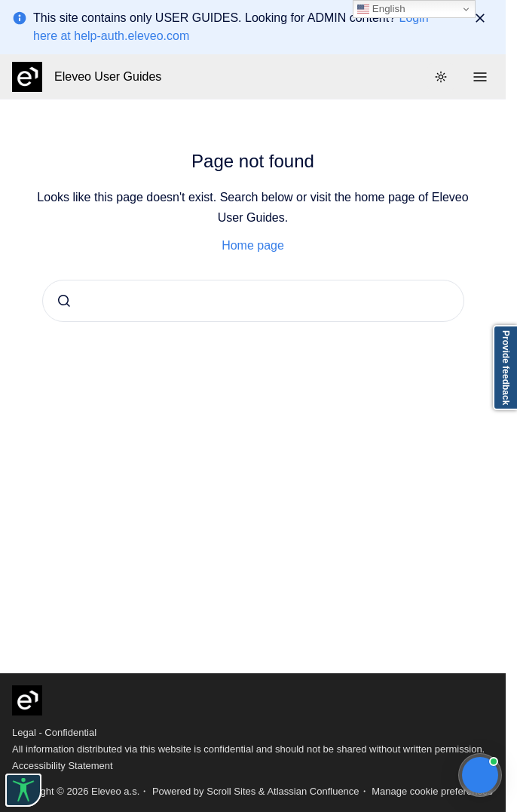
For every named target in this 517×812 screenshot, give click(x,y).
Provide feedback (506, 368)
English (381, 9)
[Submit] (64, 301)
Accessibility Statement (63, 766)
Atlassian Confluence (313, 791)
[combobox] (253, 301)
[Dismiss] (480, 18)
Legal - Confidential (54, 732)
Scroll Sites (231, 791)
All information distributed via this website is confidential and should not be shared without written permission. (248, 749)
